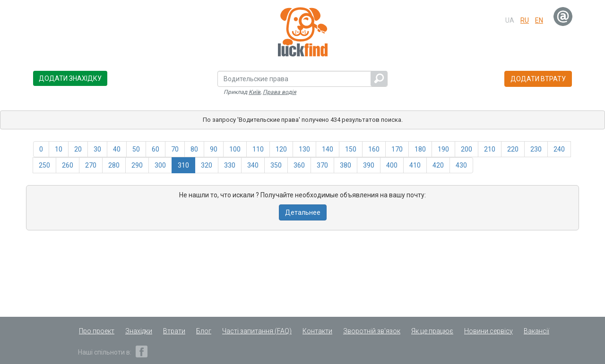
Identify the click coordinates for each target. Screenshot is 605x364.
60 (156, 149)
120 (281, 149)
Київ (255, 92)
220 (513, 149)
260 (68, 165)
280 (114, 165)
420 (438, 165)
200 (467, 149)
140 (328, 149)
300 (160, 165)
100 (235, 149)
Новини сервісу (488, 331)
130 (304, 149)
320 (207, 165)
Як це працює (432, 331)
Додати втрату (538, 79)
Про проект (97, 331)
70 (175, 149)
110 (258, 149)
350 (276, 165)
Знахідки (139, 331)
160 (374, 149)
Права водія (280, 92)
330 (230, 165)
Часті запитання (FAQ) (257, 331)
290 (137, 165)
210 (490, 149)
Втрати (174, 331)
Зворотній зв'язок (372, 331)
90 (214, 149)
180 (420, 149)
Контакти (317, 331)
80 (194, 149)
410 (415, 165)
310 (183, 165)
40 (117, 149)
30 (97, 149)
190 (443, 149)
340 (253, 165)
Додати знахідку (70, 78)
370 (322, 165)
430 (461, 165)
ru (525, 20)
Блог (204, 331)
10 (59, 149)
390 (369, 165)
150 (351, 149)
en (539, 20)
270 (91, 165)
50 (136, 149)
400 (392, 165)
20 (78, 149)
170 (397, 149)
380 (346, 165)
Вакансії (536, 331)
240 (559, 149)
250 (44, 165)
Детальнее (303, 212)
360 (299, 165)
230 (536, 149)
